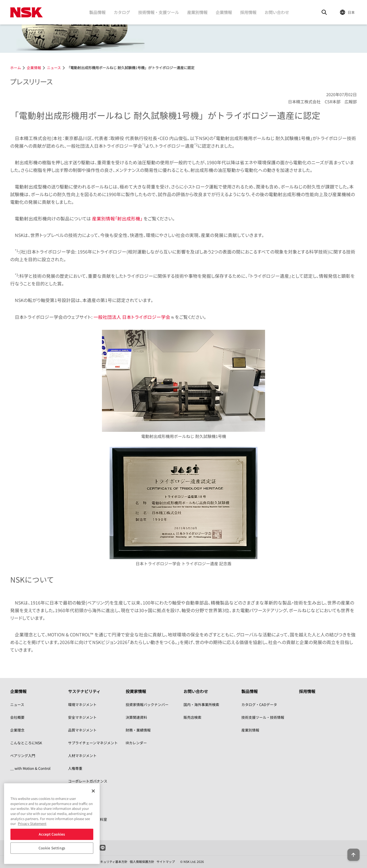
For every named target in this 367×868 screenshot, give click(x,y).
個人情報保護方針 (142, 861)
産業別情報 (197, 12)
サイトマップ (166, 861)
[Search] (324, 12)
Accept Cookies (52, 834)
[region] (52, 824)
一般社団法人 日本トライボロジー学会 (132, 317)
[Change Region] (348, 12)
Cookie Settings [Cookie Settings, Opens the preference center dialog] (52, 848)
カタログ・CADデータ (259, 705)
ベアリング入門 (23, 756)
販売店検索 (192, 717)
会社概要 (17, 717)
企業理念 (17, 730)
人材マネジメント (82, 756)
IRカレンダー (136, 743)
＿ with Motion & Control (30, 768)
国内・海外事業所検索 (201, 705)
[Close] (93, 791)
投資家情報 (136, 691)
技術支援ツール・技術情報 (263, 717)
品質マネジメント (82, 730)
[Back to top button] (351, 850)
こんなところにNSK (26, 743)
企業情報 (224, 12)
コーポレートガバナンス (88, 781)
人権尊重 (75, 768)
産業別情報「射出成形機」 (117, 218)
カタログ (122, 12)
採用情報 (248, 12)
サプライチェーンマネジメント (93, 743)
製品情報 (97, 12)
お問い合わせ (277, 12)
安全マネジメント (82, 717)
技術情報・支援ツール (159, 12)
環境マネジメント (82, 705)
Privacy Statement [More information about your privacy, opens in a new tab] (32, 823)
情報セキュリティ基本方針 (109, 861)
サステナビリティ (84, 691)
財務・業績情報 (138, 730)
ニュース (17, 705)
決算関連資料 (136, 717)
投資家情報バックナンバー (147, 705)
